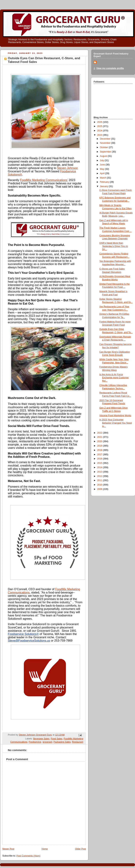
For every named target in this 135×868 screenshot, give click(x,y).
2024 (100, 131)
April (103, 173)
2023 (100, 135)
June (103, 165)
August (104, 156)
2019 (100, 446)
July (102, 160)
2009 (100, 489)
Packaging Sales (62, 742)
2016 (100, 459)
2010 (100, 485)
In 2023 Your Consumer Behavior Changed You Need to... (116, 423)
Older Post (80, 849)
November (106, 143)
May (102, 169)
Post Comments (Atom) (28, 856)
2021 (100, 437)
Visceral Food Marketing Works (115, 416)
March (104, 178)
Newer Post (8, 849)
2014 (100, 467)
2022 (100, 433)
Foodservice (35, 742)
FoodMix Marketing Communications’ (44, 180)
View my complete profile (110, 68)
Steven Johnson (67, 168)
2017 (100, 454)
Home (45, 849)
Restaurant (78, 742)
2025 (100, 126)
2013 (100, 472)
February (105, 182)
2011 (100, 480)
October (104, 147)
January (104, 186)
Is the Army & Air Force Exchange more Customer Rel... (114, 378)
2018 (100, 450)
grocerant (47, 742)
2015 (100, 463)
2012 (100, 476)
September (106, 152)
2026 (100, 122)
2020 (100, 441)
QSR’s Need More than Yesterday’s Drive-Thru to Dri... (114, 246)
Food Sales (57, 739)
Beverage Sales (41, 739)
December (106, 139)
